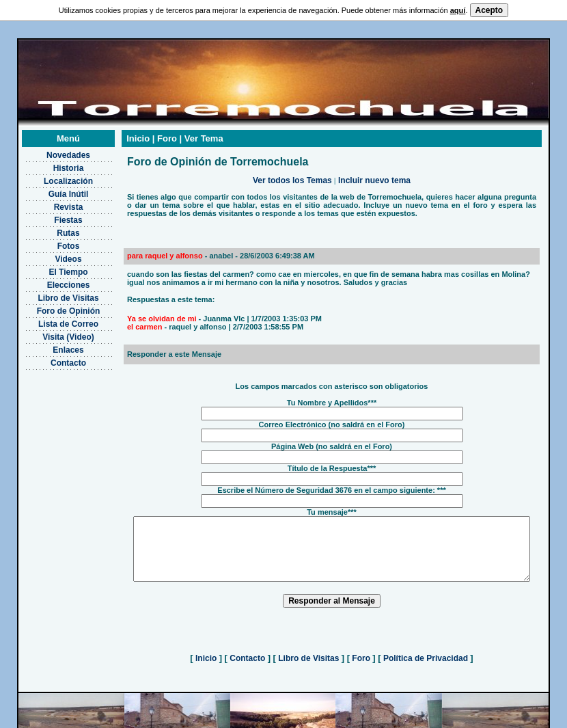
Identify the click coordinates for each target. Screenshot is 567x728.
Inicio (206, 664)
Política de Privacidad (426, 664)
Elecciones (51, 279)
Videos (51, 253)
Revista (51, 201)
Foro (361, 664)
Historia (51, 162)
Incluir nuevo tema (374, 174)
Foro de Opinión (51, 305)
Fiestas (51, 214)
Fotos (51, 240)
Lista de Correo (51, 318)
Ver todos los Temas (292, 174)
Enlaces (51, 344)
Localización (51, 175)
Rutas (51, 227)
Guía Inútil (51, 188)
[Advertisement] (51, 432)
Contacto (51, 357)
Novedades (51, 149)
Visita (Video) (51, 331)
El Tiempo (51, 266)
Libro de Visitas (51, 292)
